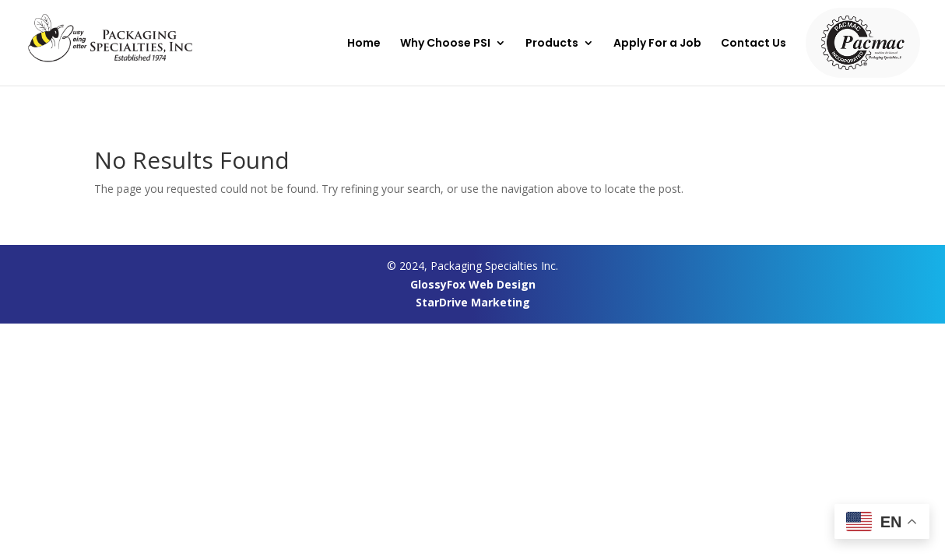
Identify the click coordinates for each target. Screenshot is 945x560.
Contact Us (754, 44)
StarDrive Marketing (473, 302)
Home (364, 44)
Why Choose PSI (445, 44)
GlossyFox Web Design (473, 284)
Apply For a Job (657, 44)
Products (552, 44)
